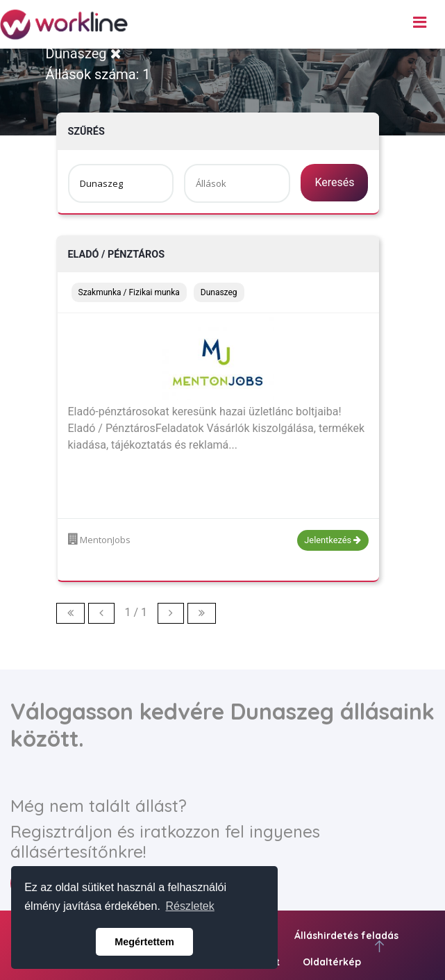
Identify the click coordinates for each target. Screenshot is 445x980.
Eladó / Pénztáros (117, 255)
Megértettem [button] (144, 942)
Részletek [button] (190, 906)
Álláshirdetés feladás (346, 936)
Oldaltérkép (332, 962)
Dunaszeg (84, 53)
